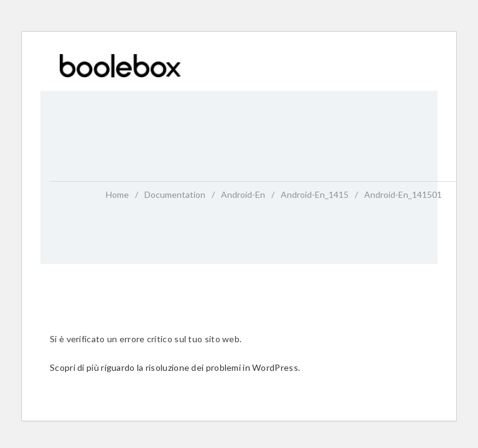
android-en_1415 (315, 194)
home (117, 194)
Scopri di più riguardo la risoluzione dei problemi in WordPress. (175, 367)
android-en (243, 194)
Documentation (175, 194)
